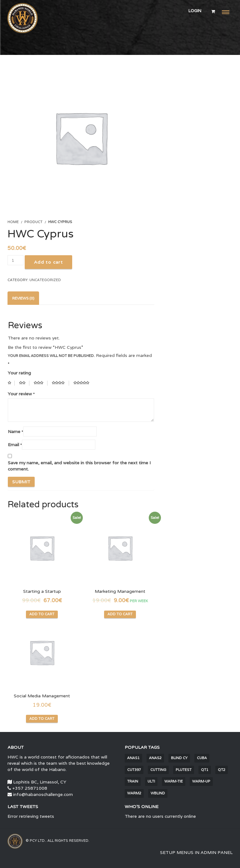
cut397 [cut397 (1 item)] (134, 770)
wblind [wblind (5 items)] (158, 793)
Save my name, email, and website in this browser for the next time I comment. (79, 466)
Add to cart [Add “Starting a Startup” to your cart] (42, 614)
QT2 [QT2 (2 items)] (222, 770)
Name (15, 431)
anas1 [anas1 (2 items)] (133, 758)
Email (15, 444)
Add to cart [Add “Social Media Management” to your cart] (42, 719)
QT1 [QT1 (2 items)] (205, 770)
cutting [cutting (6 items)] (158, 770)
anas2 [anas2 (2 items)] (155, 758)
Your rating (19, 373)
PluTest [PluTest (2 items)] (184, 770)
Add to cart (48, 262)
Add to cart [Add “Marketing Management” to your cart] (120, 614)
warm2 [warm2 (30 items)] (134, 793)
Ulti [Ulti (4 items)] (151, 781)
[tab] (23, 298)
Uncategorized (45, 280)
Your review (21, 393)
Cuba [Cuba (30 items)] (202, 758)
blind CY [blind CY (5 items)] (179, 758)
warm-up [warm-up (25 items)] (201, 781)
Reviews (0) (23, 298)
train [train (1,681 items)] (133, 781)
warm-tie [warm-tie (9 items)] (174, 781)
